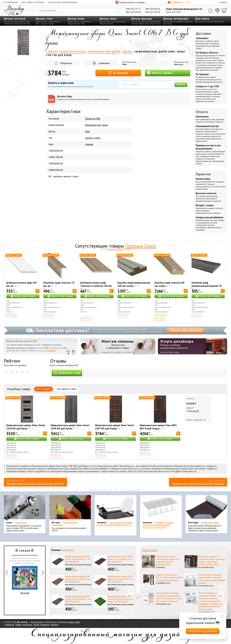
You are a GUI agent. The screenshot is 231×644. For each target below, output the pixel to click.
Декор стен (44, 19)
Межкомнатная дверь (97, 125)
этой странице (48, 351)
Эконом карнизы (21, 523)
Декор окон (108, 19)
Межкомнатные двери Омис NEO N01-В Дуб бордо (158, 427)
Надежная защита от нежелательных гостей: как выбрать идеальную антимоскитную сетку (212, 561)
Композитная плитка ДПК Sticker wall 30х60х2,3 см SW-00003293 (78, 559)
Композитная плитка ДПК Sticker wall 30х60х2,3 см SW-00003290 (78, 579)
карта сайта (74, 622)
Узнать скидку (160, 73)
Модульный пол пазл (76, 24)
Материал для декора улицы (78, 565)
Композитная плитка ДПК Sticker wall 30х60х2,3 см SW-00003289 (120, 579)
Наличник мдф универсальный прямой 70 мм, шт (207, 286)
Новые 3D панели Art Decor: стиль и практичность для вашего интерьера (169, 578)
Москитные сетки (106, 24)
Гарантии (203, 174)
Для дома (202, 19)
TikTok (36, 625)
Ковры (70, 22)
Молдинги (40, 22)
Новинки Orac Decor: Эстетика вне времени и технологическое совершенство (168, 561)
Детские (25, 580)
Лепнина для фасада (140, 22)
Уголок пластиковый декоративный (65, 524)
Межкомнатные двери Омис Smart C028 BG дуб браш (26, 427)
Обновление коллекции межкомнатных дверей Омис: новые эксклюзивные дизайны (212, 579)
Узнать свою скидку (25, 296)
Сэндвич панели (47, 24)
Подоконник (120, 22)
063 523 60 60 (133, 12)
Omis (124, 64)
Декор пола (76, 19)
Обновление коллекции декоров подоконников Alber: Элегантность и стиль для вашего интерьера (169, 597)
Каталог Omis (87, 98)
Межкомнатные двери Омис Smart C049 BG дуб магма (70, 427)
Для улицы (219, 22)
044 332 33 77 (133, 9)
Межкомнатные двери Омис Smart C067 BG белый (198, 484)
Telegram (45, 625)
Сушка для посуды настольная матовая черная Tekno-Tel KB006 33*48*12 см (115, 524)
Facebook (9, 625)
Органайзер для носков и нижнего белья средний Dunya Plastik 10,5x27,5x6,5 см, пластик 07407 (158, 525)
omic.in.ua (179, 64)
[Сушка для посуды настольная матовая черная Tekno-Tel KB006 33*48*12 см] (115, 508)
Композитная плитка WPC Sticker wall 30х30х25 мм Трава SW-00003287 (120, 599)
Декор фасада (142, 19)
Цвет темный (43, 389)
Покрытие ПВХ (93, 119)
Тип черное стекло (67, 389)
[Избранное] (210, 10)
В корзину (118, 73)
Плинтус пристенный (81, 22)
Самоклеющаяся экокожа (210, 523)
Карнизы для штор (107, 22)
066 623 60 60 (153, 12)
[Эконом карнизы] (25, 508)
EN (224, 2)
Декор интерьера (176, 19)
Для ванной (209, 22)
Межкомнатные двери (172, 22)
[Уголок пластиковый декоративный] (70, 508)
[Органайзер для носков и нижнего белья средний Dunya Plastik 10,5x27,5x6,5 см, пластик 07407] (161, 508)
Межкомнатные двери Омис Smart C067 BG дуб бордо (115, 427)
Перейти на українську (203, 631)
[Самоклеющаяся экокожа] (206, 508)
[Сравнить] (217, 10)
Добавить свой (67, 373)
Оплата (202, 112)
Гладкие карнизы (11, 22)
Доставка (203, 33)
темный (89, 144)
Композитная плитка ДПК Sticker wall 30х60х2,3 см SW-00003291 (120, 559)
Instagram (27, 625)
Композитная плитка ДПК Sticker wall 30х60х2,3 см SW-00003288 (78, 599)
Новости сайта (150, 550)
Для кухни (199, 22)
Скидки (179, 2)
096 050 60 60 (153, 9)
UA (221, 2)
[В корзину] (37, 291)
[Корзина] (224, 10)
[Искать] (118, 10)
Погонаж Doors (141, 246)
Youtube (54, 625)
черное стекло (93, 138)
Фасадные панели (154, 24)
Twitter (18, 625)
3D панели (49, 22)
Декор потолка (15, 19)
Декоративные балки (22, 24)
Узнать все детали (186, 330)
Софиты (142, 24)
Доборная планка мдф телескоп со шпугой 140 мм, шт (96, 286)
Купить (181, 85)
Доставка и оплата (33, 2)
